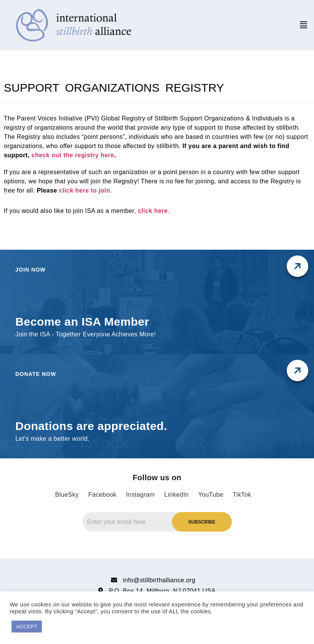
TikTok (242, 495)
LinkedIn (177, 495)
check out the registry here (73, 155)
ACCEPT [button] (27, 627)
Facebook (102, 495)
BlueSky (67, 495)
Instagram (140, 495)
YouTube (211, 495)
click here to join (85, 190)
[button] (303, 25)
